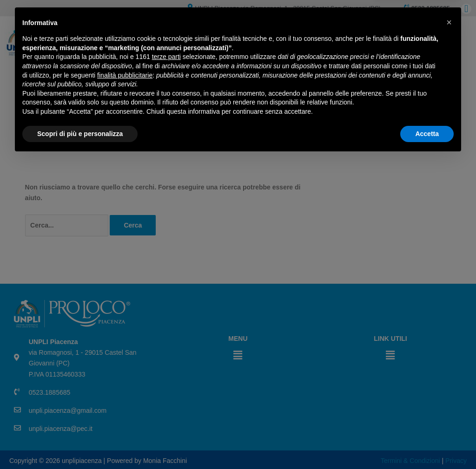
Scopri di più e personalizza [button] (80, 443)
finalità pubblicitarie (125, 385)
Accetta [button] (427, 443)
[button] (449, 332)
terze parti (166, 367)
